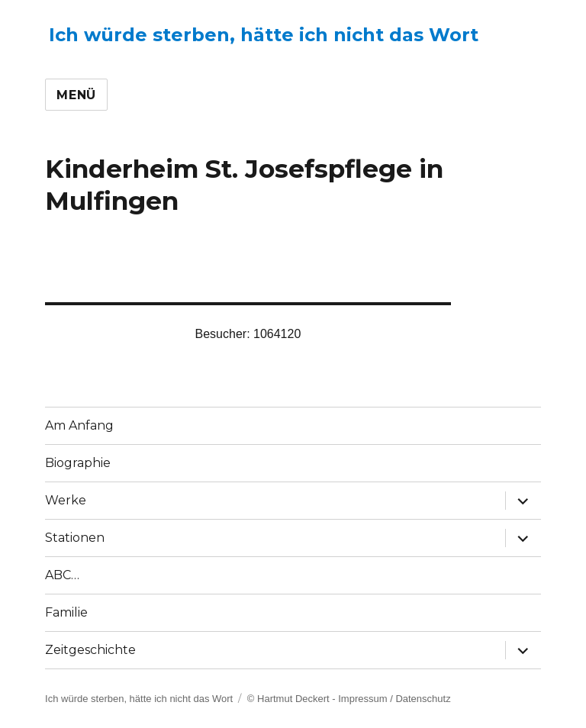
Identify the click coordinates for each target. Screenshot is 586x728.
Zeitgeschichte (90, 650)
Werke (66, 500)
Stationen (75, 538)
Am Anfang (79, 425)
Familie (66, 612)
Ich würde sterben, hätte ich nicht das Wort (264, 35)
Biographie (78, 463)
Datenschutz (423, 699)
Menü (76, 95)
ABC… (62, 575)
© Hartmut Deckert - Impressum (317, 699)
